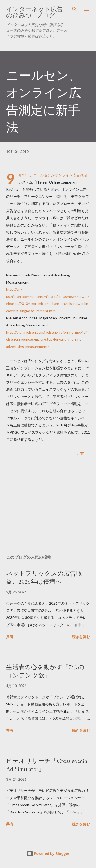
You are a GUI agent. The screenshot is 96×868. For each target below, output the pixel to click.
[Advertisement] (48, 506)
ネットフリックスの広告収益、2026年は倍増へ (44, 577)
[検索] (74, 9)
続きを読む (81, 637)
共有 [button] (80, 453)
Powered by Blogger (48, 854)
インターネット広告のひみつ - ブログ (35, 12)
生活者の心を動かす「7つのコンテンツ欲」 (45, 671)
